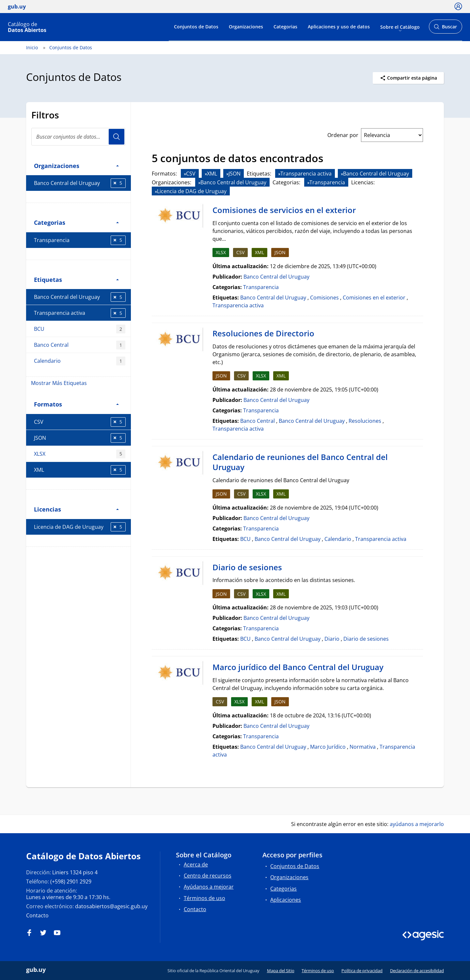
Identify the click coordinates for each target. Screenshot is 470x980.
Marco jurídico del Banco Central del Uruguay (298, 667)
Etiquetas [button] (76, 279)
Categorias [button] (76, 222)
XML (80, 470)
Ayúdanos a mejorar (209, 887)
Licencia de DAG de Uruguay (80, 527)
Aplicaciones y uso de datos (339, 27)
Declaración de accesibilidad (417, 971)
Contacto (37, 915)
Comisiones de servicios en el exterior (284, 210)
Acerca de (196, 865)
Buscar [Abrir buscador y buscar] (445, 29)
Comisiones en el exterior (374, 298)
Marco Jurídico (328, 747)
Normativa (363, 747)
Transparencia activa (80, 313)
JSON (80, 438)
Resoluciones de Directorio (263, 333)
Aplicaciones (286, 900)
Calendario (80, 361)
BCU (80, 329)
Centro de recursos (208, 876)
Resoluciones (365, 421)
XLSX (80, 454)
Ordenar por (343, 135)
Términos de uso (204, 898)
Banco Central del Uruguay (80, 183)
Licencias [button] (76, 509)
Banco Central (80, 345)
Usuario (117, 137)
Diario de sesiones (247, 567)
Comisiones (324, 298)
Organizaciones (246, 27)
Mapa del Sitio (281, 971)
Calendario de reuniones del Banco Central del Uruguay (300, 462)
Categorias (285, 27)
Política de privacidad (362, 971)
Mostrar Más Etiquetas (59, 383)
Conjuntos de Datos (196, 27)
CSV (80, 422)
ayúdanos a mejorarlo (417, 824)
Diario (332, 639)
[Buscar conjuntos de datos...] (78, 137)
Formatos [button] (76, 404)
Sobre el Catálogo (400, 27)
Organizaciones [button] (76, 166)
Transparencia (80, 240)
